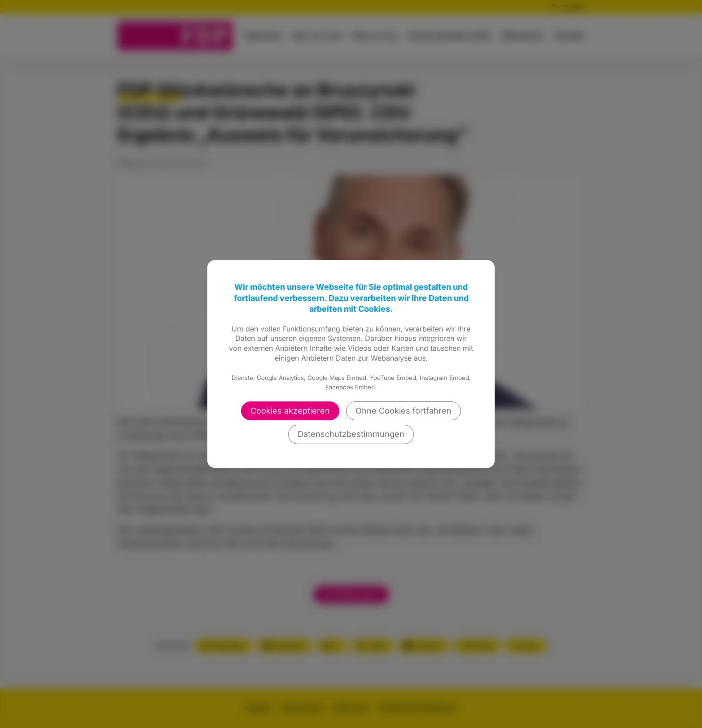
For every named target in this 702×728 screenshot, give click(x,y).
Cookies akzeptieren (290, 411)
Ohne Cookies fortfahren (404, 411)
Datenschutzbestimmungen (351, 434)
